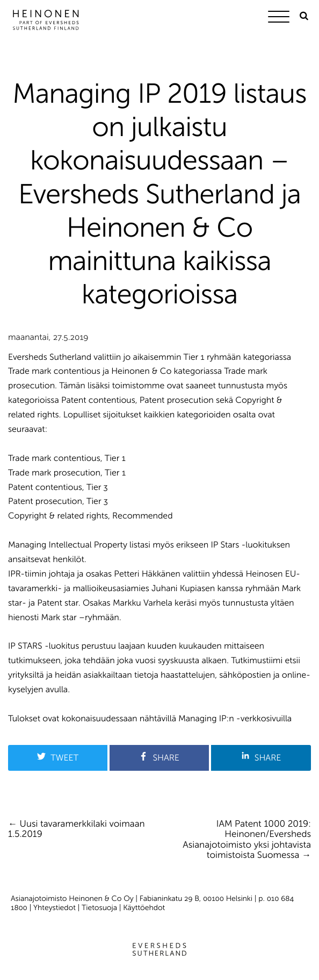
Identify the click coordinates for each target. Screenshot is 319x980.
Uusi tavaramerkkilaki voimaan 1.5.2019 (77, 829)
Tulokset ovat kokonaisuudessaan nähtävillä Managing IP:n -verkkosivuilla (150, 719)
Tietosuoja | (102, 908)
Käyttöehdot (144, 908)
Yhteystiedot (55, 908)
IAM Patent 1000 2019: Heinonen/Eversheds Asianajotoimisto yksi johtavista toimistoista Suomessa (247, 840)
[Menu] (281, 19)
